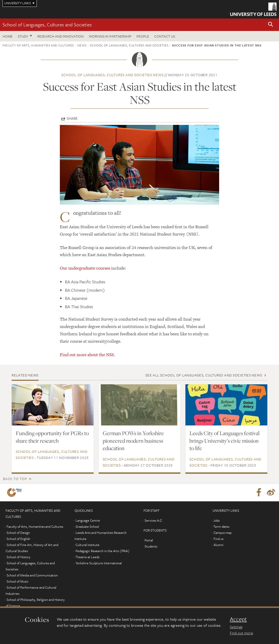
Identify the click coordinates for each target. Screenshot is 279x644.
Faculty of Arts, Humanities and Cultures (38, 45)
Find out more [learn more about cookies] (241, 633)
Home (8, 36)
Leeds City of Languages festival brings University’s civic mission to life (224, 441)
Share (72, 118)
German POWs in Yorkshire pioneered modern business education (133, 441)
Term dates (221, 526)
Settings (236, 627)
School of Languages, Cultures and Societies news (112, 75)
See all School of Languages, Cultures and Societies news (204, 375)
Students (151, 546)
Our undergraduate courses (85, 268)
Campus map (223, 533)
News (82, 45)
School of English (18, 539)
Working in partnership (110, 36)
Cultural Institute (88, 545)
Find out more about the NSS (87, 355)
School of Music (18, 581)
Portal (149, 540)
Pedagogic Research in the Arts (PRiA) (103, 551)
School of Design (18, 533)
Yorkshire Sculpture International (99, 563)
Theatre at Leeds (87, 557)
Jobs (216, 520)
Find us (219, 539)
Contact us (165, 36)
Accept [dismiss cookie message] (238, 619)
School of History (19, 557)
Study (23, 36)
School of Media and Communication (32, 575)
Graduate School (87, 526)
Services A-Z (153, 520)
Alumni (219, 545)
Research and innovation (60, 36)
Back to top (15, 479)
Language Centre (88, 520)
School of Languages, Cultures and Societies (47, 24)
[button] (271, 25)
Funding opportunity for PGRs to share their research (52, 437)
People (143, 36)
